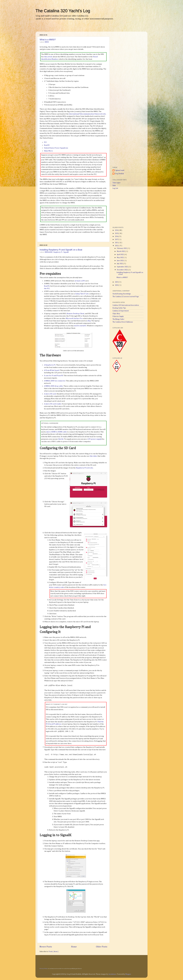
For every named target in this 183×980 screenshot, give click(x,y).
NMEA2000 (49, 252)
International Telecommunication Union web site (87, 114)
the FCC (47, 288)
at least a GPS (80, 281)
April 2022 (120, 255)
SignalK (66, 252)
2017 (117, 239)
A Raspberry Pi (50, 365)
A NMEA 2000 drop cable (53, 386)
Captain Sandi (120, 170)
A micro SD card (50, 394)
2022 (117, 246)
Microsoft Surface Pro (74, 318)
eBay (89, 321)
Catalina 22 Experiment (121, 311)
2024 (117, 285)
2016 (117, 236)
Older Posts (102, 947)
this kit (61, 439)
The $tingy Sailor (118, 319)
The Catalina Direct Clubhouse (123, 322)
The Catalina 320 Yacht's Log (63, 11)
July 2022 (120, 264)
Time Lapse (116, 183)
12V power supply (94, 439)
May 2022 (120, 258)
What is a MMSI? (48, 40)
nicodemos (112, 974)
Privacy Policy (44, 969)
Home (74, 947)
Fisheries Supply (118, 316)
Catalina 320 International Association (126, 305)
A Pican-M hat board (52, 370)
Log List (115, 188)
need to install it (80, 326)
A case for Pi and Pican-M (53, 376)
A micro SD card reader (53, 404)
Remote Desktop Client (75, 314)
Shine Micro (48, 151)
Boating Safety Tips (119, 308)
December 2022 (122, 270)
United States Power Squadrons (56, 148)
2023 (117, 282)
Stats (114, 186)
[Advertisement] (65, 27)
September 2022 (123, 267)
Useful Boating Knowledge (122, 294)
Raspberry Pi (58, 252)
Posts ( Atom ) (54, 952)
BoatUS (47, 145)
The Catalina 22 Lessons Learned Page (126, 297)
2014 (117, 230)
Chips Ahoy (116, 314)
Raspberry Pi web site (84, 468)
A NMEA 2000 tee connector (55, 381)
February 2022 (122, 248)
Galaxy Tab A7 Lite (82, 294)
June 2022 (120, 261)
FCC (45, 142)
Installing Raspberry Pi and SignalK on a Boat (61, 250)
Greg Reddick (119, 174)
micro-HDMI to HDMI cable (57, 432)
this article (48, 57)
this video (93, 456)
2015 (117, 233)
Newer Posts (46, 947)
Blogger (128, 974)
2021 (117, 243)
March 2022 (121, 251)
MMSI (47, 42)
